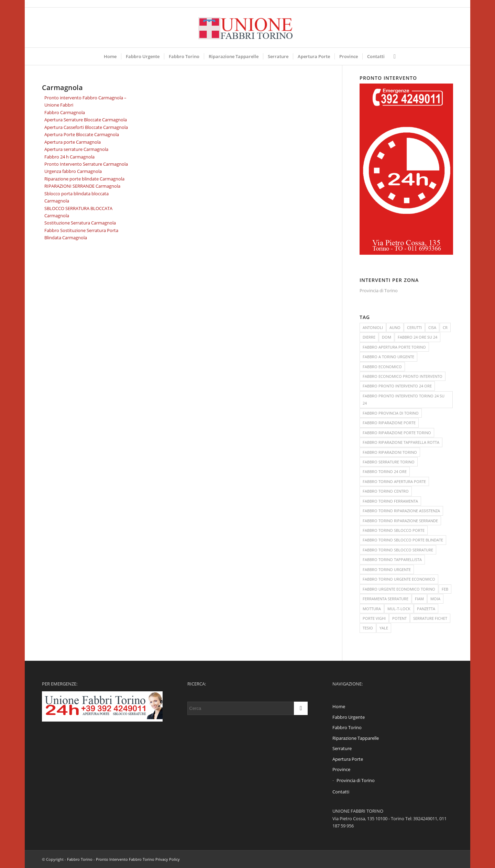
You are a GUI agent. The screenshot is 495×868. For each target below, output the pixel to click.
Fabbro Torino (347, 727)
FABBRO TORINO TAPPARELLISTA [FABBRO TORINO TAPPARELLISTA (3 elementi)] (392, 559)
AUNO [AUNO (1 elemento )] (395, 327)
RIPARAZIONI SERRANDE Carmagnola (82, 186)
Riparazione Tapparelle (356, 738)
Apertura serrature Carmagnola (76, 149)
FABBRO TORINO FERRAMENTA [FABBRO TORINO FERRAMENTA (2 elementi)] (390, 501)
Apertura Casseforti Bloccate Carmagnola (86, 127)
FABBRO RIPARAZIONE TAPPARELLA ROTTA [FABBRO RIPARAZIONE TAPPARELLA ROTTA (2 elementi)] (401, 442)
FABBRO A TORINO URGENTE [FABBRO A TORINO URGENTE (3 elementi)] (388, 357)
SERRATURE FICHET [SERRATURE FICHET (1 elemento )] (430, 618)
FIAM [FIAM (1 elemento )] (419, 599)
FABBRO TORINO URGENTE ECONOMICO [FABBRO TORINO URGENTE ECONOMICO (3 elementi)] (399, 579)
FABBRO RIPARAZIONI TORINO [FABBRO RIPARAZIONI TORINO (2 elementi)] (390, 452)
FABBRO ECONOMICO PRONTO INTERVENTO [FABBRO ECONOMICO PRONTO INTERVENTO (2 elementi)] (403, 376)
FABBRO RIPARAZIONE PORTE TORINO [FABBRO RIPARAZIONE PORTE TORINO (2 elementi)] (397, 433)
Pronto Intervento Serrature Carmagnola (86, 164)
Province (341, 769)
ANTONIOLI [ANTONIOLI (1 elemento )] (373, 327)
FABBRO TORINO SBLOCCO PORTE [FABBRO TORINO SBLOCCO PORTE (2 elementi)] (394, 530)
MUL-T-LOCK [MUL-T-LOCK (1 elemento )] (399, 609)
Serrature (342, 748)
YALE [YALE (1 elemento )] (384, 628)
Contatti (341, 792)
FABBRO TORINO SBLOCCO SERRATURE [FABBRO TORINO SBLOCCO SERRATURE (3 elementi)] (398, 550)
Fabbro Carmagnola (65, 112)
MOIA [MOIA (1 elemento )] (435, 599)
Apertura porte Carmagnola (73, 142)
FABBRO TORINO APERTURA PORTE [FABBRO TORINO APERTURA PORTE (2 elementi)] (394, 481)
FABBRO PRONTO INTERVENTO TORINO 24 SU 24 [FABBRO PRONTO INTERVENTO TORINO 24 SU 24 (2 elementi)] (404, 399)
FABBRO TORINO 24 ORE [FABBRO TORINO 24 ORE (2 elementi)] (385, 471)
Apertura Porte (348, 759)
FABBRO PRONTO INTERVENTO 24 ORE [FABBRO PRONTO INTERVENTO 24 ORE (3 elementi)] (397, 386)
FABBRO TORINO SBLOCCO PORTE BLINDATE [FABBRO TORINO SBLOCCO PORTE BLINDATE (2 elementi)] (403, 540)
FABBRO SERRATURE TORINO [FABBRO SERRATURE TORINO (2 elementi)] (389, 462)
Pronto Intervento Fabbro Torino (125, 859)
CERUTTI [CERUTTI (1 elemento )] (414, 327)
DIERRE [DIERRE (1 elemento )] (369, 337)
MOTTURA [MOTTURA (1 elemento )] (372, 609)
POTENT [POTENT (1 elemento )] (399, 618)
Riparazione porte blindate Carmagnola (84, 179)
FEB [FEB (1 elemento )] (445, 589)
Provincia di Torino (379, 290)
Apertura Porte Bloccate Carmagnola (82, 134)
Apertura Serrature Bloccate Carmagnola (86, 120)
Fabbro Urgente (349, 717)
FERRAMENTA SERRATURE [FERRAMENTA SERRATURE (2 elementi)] (386, 599)
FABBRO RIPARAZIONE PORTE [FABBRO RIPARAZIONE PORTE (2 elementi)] (389, 423)
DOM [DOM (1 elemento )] (387, 337)
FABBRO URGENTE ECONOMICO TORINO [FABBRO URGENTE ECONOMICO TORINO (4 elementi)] (399, 589)
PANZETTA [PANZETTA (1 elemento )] (426, 609)
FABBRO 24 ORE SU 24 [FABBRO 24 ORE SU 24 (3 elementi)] (417, 337)
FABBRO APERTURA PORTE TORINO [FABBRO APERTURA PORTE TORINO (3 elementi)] (394, 347)
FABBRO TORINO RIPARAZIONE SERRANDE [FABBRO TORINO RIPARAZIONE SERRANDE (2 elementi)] (400, 521)
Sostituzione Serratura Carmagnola (80, 223)
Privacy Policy (168, 859)
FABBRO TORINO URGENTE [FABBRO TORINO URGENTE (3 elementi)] (387, 569)
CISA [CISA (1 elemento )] (432, 327)
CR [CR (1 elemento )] (445, 327)
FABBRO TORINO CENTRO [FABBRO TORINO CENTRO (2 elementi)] (386, 491)
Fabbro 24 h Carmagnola (69, 157)
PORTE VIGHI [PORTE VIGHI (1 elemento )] (374, 618)
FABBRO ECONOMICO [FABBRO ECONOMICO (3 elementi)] (382, 367)
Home (339, 706)
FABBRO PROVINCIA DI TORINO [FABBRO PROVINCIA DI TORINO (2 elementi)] (391, 413)
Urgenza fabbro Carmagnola (73, 171)
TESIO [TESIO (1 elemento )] (368, 628)
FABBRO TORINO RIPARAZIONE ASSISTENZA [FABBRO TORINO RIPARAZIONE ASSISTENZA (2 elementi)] (401, 511)
